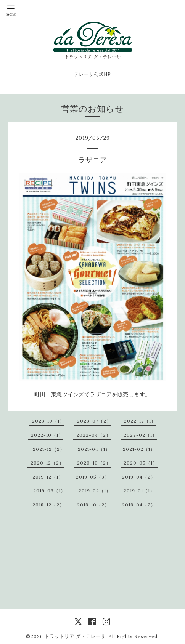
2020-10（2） (94, 463)
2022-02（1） (140, 435)
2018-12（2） (48, 505)
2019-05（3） (93, 477)
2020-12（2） (47, 463)
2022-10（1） (47, 435)
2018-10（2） (93, 505)
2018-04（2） (139, 505)
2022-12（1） (140, 421)
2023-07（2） (94, 421)
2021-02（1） (139, 449)
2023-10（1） (48, 421)
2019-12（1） (48, 477)
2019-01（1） (139, 491)
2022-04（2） (94, 435)
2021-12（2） (49, 449)
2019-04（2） (139, 477)
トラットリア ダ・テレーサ (75, 636)
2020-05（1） (141, 463)
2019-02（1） (95, 491)
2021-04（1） (94, 449)
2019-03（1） (49, 491)
